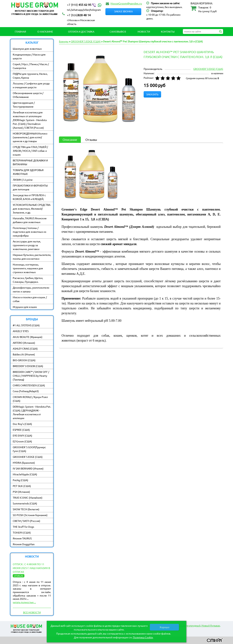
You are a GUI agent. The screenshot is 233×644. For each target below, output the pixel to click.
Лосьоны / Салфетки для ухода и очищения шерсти (31, 85)
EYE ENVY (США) (22, 435)
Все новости (32, 612)
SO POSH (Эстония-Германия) (30, 515)
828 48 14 (79, 15)
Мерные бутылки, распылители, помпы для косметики (32, 257)
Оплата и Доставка (81, 31)
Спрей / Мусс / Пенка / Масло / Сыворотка (31, 66)
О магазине (45, 31)
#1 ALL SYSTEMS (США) (26, 325)
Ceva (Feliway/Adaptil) (26, 391)
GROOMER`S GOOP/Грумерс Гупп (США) (29, 449)
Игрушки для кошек (25, 307)
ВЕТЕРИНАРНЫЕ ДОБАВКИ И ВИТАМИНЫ (30, 162)
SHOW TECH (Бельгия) (26, 509)
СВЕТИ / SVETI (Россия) (26, 521)
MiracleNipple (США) (25, 474)
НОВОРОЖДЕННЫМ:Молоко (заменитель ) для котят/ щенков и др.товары (30, 137)
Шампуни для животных (27, 49)
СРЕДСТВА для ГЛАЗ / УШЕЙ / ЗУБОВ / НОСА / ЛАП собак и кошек (30, 151)
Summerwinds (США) (25, 503)
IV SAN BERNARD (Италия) (28, 468)
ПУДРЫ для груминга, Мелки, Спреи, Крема (30, 76)
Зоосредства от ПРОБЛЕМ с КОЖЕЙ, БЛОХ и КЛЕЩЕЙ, (29, 197)
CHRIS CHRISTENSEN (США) (29, 385)
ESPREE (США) (21, 430)
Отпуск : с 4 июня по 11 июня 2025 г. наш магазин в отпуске (31, 568)
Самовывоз (118, 31)
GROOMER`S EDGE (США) (28, 457)
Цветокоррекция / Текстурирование (24, 105)
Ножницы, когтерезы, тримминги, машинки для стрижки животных (28, 268)
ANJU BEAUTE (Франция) (28, 337)
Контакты (168, 31)
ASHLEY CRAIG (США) (25, 348)
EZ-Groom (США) (22, 441)
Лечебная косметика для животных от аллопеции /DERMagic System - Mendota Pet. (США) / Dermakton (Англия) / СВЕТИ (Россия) (30, 120)
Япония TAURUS (22, 538)
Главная (20, 31)
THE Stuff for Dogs (23, 527)
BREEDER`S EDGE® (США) (28, 366)
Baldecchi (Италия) (24, 354)
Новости (144, 31)
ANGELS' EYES (21, 331)
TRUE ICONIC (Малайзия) (28, 498)
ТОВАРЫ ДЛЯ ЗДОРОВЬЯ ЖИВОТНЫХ (28, 172)
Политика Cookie (143, 637)
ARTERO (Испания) (24, 343)
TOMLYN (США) (22, 532)
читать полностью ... (24, 602)
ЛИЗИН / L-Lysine (23, 180)
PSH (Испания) (21, 492)
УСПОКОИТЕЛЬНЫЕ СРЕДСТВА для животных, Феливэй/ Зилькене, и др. (32, 209)
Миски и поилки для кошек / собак (30, 299)
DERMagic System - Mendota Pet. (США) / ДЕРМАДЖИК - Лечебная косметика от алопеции (32, 412)
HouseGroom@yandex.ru (126, 3)
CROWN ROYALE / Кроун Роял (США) (30, 399)
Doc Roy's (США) (22, 424)
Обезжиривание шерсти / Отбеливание (28, 95)
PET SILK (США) (22, 486)
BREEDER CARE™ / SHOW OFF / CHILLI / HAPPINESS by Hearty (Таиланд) (31, 376)
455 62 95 (85, 5)
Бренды (64, 41)
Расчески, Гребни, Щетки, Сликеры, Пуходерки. (28, 280)
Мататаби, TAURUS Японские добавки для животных (30, 220)
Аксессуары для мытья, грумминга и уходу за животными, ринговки (27, 245)
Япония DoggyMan (24, 544)
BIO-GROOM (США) (24, 360)
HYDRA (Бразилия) (24, 463)
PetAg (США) (20, 480)
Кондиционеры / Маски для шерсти (29, 56)
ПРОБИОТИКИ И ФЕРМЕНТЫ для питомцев (30, 187)
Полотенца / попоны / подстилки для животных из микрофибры (29, 232)
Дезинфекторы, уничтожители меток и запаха (31, 289)
